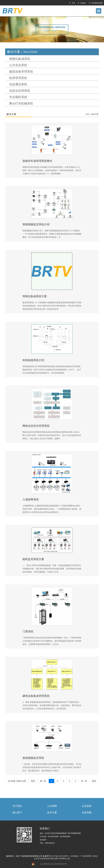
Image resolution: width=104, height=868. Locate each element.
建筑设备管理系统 (21, 72)
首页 (87, 114)
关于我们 (17, 806)
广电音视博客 (86, 856)
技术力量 (52, 813)
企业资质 (87, 806)
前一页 (43, 781)
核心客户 (17, 813)
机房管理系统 (18, 78)
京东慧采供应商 (97, 3)
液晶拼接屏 (45, 859)
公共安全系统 (18, 65)
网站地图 (54, 859)
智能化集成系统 (20, 59)
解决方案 (95, 114)
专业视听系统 (18, 97)
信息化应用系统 (20, 91)
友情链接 (75, 856)
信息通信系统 (18, 84)
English (83, 3)
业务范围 (87, 813)
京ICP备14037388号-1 (60, 856)
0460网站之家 (64, 859)
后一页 (84, 781)
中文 (74, 3)
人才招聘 (52, 806)
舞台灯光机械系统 (21, 103)
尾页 (94, 781)
